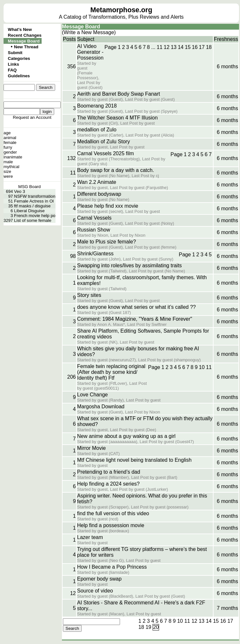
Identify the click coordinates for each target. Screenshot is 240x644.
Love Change (92, 395)
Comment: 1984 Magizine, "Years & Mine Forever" (135, 319)
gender (10, 152)
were (8, 176)
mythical (11, 167)
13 (174, 47)
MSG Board (30, 187)
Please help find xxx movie (108, 206)
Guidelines (19, 76)
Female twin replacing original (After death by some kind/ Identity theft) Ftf (111, 372)
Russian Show (94, 230)
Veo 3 (20, 191)
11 (160, 47)
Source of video (95, 591)
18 (209, 47)
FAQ (12, 70)
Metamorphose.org (121, 10)
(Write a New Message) (89, 32)
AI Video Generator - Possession (90, 52)
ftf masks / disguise (32, 206)
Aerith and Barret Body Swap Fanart (119, 94)
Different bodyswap (99, 194)
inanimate (13, 157)
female (10, 142)
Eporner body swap (99, 579)
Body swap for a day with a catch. (115, 170)
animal (10, 138)
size (7, 171)
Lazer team (90, 537)
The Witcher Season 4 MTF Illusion (117, 118)
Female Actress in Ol (34, 201)
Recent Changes (25, 35)
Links (13, 64)
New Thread (26, 47)
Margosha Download (101, 407)
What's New (20, 29)
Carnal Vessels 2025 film (105, 153)
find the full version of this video (113, 513)
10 (202, 367)
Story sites (89, 295)
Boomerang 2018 (97, 106)
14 (181, 47)
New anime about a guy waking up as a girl (126, 436)
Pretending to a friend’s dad (109, 472)
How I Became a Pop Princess (112, 567)
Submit (15, 53)
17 (202, 47)
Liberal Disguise (30, 211)
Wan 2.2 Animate (97, 182)
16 (195, 47)
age (7, 133)
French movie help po (35, 216)
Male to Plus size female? (106, 242)
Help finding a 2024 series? (108, 484)
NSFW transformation (35, 196)
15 (188, 47)
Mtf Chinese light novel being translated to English (134, 460)
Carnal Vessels (94, 218)
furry (8, 147)
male (8, 162)
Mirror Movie (91, 448)
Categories (19, 58)
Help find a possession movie (111, 525)
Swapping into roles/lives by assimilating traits (130, 265)
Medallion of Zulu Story (104, 142)
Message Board (24, 41)
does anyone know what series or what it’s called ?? (136, 307)
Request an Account (32, 117)
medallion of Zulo (97, 130)
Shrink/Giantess (95, 254)
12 (167, 47)
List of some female (33, 220)
